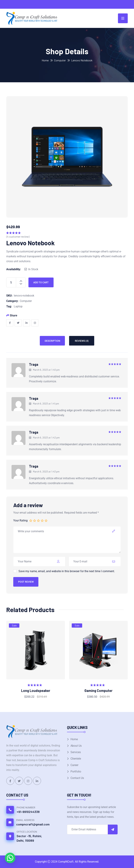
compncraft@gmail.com (33, 824)
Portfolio (76, 772)
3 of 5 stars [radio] (39, 520)
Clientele (76, 759)
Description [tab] (52, 341)
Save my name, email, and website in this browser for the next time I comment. (67, 571)
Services (76, 752)
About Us (76, 746)
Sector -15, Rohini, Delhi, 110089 (29, 838)
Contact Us (77, 778)
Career (74, 765)
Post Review (26, 582)
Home (45, 60)
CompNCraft (66, 862)
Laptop (18, 306)
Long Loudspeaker (36, 691)
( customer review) (18, 236)
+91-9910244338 (28, 812)
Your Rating (20, 520)
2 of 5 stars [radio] (35, 520)
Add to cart (41, 282)
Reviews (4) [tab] (82, 341)
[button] (10, 858)
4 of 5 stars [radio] (42, 520)
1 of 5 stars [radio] (31, 520)
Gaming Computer (98, 691)
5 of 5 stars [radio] (46, 520)
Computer (60, 60)
